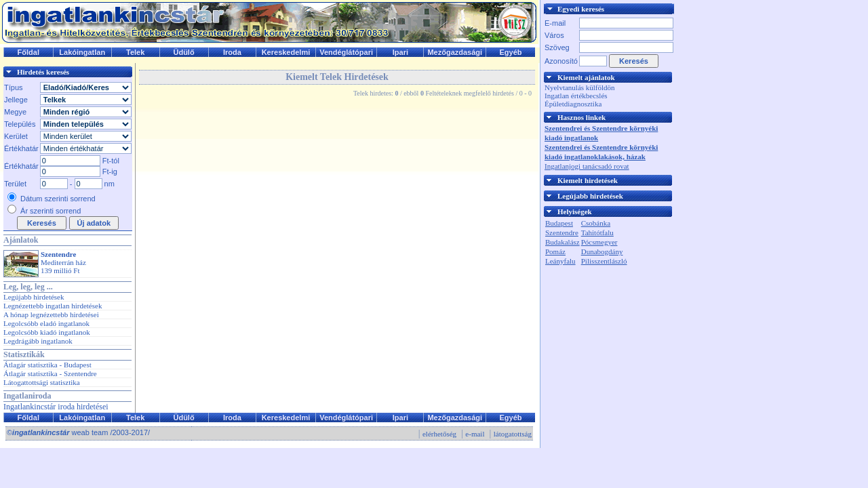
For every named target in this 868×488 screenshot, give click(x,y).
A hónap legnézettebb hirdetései (51, 314)
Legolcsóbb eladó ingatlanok (46, 323)
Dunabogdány (602, 251)
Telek (135, 52)
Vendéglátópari (346, 52)
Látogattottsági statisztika (42, 382)
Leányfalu (560, 261)
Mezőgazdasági (455, 52)
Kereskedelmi (286, 52)
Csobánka (596, 223)
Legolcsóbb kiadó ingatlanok (47, 332)
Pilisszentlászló (604, 261)
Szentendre (562, 232)
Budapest (559, 223)
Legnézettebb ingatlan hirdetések (53, 306)
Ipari (400, 52)
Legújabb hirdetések (34, 297)
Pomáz (555, 251)
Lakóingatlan (82, 52)
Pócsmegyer (599, 242)
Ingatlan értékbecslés (576, 96)
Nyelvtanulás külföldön (580, 87)
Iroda (232, 52)
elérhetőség (439, 434)
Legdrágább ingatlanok (38, 341)
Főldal (28, 52)
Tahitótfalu (597, 232)
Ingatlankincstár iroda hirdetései (56, 407)
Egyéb (511, 52)
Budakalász (563, 242)
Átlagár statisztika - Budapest (47, 365)
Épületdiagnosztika (573, 104)
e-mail (475, 434)
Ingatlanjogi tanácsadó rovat (587, 166)
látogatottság (513, 434)
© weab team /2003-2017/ (78, 432)
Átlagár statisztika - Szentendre (50, 373)
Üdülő (183, 52)
